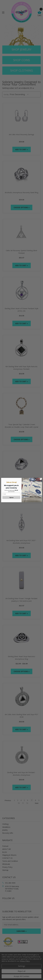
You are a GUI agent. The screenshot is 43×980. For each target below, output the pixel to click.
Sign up (11, 497)
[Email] (11, 494)
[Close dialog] (41, 479)
